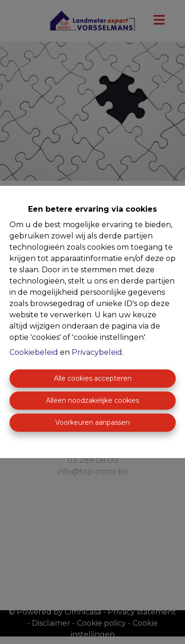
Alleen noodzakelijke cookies (92, 400)
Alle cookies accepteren (93, 378)
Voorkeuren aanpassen (92, 422)
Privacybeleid (97, 352)
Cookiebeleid (34, 352)
